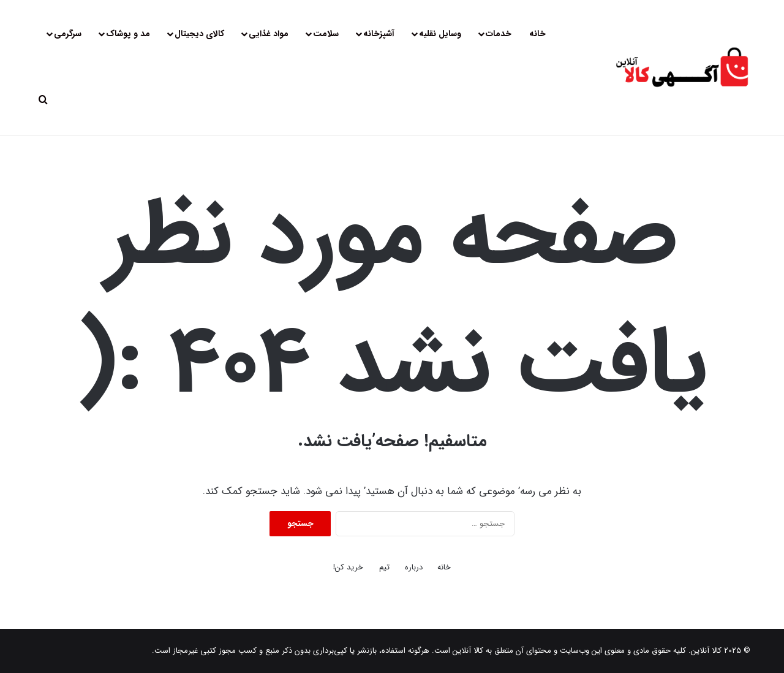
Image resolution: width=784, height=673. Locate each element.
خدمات (499, 34)
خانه (537, 34)
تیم (384, 567)
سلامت (326, 34)
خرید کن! (348, 567)
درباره (414, 567)
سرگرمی (68, 34)
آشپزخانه (379, 34)
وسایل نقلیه (440, 34)
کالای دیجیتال (199, 34)
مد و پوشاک (128, 34)
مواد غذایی (269, 34)
